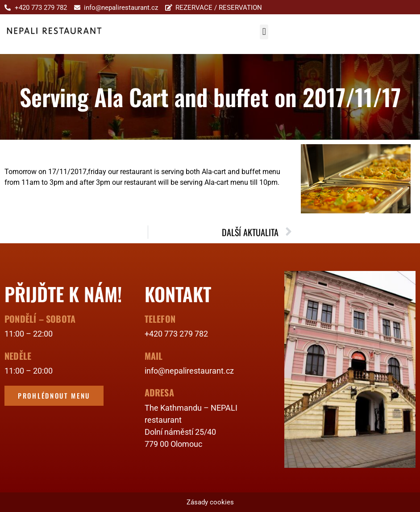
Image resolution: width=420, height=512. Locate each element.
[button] (264, 32)
